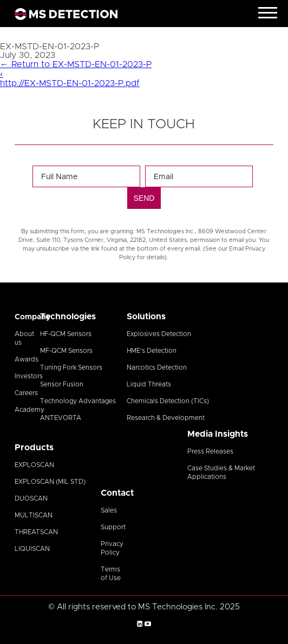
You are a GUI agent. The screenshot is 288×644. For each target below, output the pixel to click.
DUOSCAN (31, 498)
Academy (30, 410)
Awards (27, 359)
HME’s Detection (152, 351)
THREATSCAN (36, 532)
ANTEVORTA (61, 418)
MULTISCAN (34, 515)
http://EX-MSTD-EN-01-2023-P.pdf (70, 83)
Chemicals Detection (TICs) (168, 401)
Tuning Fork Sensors (71, 367)
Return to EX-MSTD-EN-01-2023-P (76, 64)
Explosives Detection (159, 334)
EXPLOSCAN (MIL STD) (50, 482)
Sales (109, 510)
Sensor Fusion (62, 384)
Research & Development (166, 418)
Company (32, 317)
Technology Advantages (78, 401)
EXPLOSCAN (34, 465)
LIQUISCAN (32, 549)
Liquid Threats (149, 384)
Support (113, 527)
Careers (26, 393)
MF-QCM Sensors (66, 351)
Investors (29, 376)
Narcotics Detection (157, 367)
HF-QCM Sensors (66, 334)
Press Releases (210, 451)
